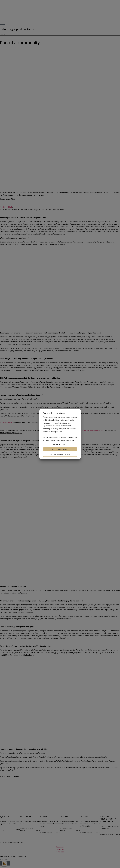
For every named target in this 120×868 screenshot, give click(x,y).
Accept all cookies (60, 449)
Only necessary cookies (60, 455)
